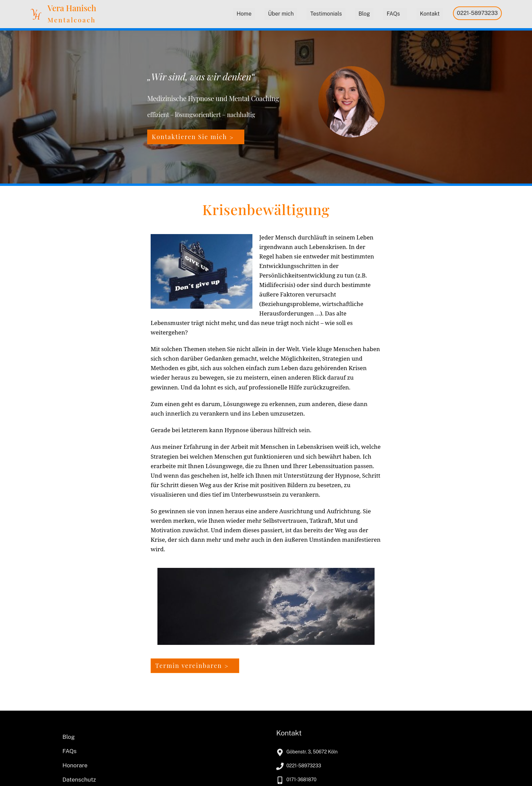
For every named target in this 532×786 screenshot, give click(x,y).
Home (244, 14)
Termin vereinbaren (189, 666)
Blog (364, 14)
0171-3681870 (301, 780)
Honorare (75, 765)
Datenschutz (79, 780)
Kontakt (430, 14)
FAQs (393, 14)
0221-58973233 (478, 13)
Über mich (281, 14)
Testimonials (326, 14)
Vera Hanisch (72, 8)
